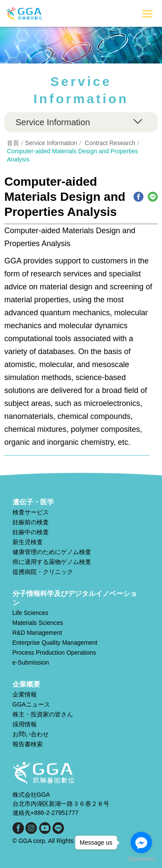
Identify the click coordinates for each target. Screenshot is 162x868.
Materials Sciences (38, 623)
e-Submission (31, 662)
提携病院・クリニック (43, 572)
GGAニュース (31, 704)
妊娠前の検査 (31, 522)
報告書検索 (28, 744)
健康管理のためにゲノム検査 (52, 552)
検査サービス (31, 512)
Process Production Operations (54, 653)
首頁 (13, 143)
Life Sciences (30, 613)
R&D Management (37, 633)
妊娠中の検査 (31, 532)
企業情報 (25, 694)
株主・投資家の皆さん (43, 714)
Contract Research (110, 143)
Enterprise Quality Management (55, 643)
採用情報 (25, 724)
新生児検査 (28, 542)
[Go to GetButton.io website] (141, 859)
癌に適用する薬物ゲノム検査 (52, 562)
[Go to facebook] (141, 843)
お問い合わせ (31, 734)
